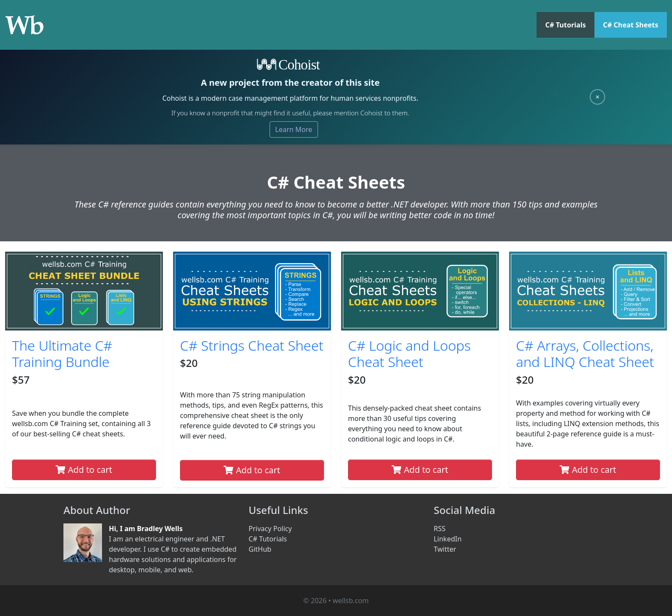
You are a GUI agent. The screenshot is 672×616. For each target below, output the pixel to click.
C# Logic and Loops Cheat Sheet (409, 353)
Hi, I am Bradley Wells (146, 529)
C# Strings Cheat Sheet (252, 345)
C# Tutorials (565, 25)
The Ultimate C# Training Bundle (62, 353)
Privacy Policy (270, 529)
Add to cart (84, 470)
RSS (440, 529)
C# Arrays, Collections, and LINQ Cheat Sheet (585, 353)
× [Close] (597, 97)
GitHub (260, 549)
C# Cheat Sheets (631, 25)
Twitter (445, 549)
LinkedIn (448, 539)
